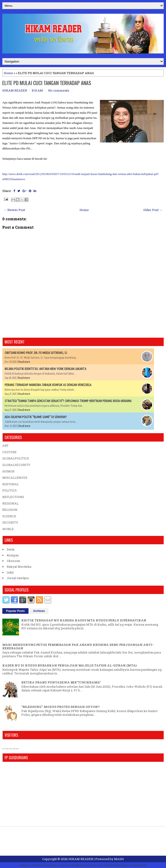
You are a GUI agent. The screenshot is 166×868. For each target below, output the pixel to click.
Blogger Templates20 (134, 865)
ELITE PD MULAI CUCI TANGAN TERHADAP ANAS (47, 83)
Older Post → (153, 210)
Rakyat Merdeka (19, 567)
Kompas (13, 555)
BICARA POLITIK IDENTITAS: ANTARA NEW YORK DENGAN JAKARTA (45, 369)
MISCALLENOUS (15, 478)
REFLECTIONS (13, 497)
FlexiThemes (39, 865)
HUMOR (8, 471)
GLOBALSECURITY (16, 465)
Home (8, 73)
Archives (39, 611)
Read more (24, 362)
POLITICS (10, 490)
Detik (11, 549)
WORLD (8, 529)
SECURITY (10, 522)
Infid (10, 572)
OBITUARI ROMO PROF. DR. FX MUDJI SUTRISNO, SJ (36, 353)
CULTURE (10, 452)
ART (5, 446)
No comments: (59, 90)
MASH (119, 859)
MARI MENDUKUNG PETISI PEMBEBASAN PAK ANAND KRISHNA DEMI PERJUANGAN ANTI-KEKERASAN (78, 647)
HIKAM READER (81, 859)
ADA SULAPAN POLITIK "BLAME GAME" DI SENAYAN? (36, 417)
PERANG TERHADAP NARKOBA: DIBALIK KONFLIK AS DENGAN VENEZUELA (48, 385)
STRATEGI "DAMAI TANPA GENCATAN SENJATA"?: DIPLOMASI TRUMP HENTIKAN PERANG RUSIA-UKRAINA (68, 401)
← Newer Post (14, 210)
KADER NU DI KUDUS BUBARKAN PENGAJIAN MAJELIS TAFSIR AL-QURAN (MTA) (69, 665)
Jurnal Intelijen (18, 578)
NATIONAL (11, 484)
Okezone (13, 561)
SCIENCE (9, 516)
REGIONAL (10, 503)
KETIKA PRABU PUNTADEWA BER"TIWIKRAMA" (61, 682)
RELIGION (10, 510)
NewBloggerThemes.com (87, 865)
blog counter (16, 749)
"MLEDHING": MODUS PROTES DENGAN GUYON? (61, 707)
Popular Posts (15, 611)
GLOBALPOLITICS (16, 458)
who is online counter (7, 749)
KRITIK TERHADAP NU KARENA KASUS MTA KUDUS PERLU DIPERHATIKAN (84, 620)
